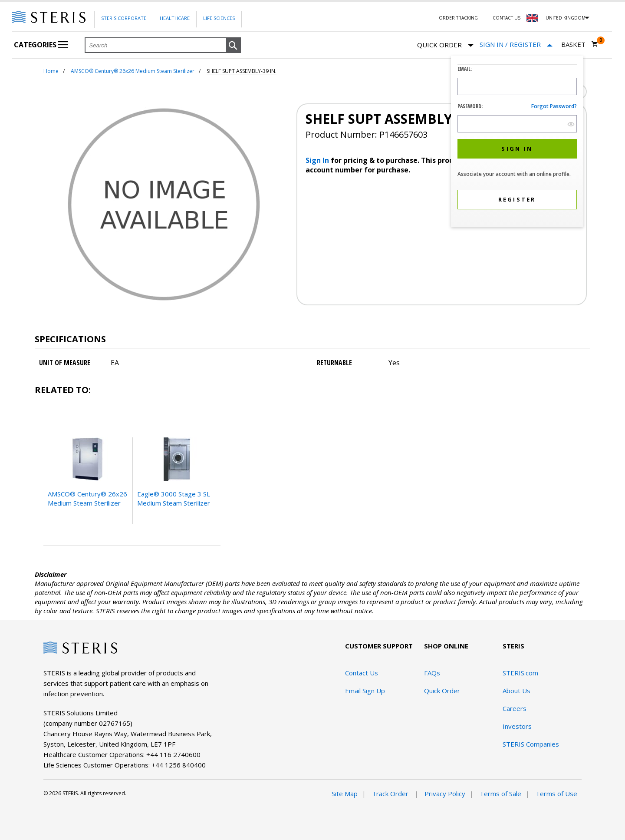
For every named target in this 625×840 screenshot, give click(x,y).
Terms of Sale (500, 794)
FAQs (432, 673)
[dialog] (517, 142)
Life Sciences (219, 18)
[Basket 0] (580, 44)
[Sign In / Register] (516, 45)
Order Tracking (458, 18)
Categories (41, 45)
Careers (515, 708)
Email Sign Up (365, 691)
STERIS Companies (531, 744)
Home (51, 71)
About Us (516, 691)
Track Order (391, 794)
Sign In (318, 160)
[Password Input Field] (517, 124)
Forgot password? (554, 106)
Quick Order (445, 45)
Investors (517, 726)
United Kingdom (566, 18)
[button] (234, 46)
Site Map (345, 794)
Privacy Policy (445, 794)
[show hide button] (571, 124)
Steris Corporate (124, 18)
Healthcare (175, 18)
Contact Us (507, 18)
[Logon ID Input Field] (517, 86)
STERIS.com (520, 673)
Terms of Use (556, 794)
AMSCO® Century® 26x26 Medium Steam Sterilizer (133, 71)
